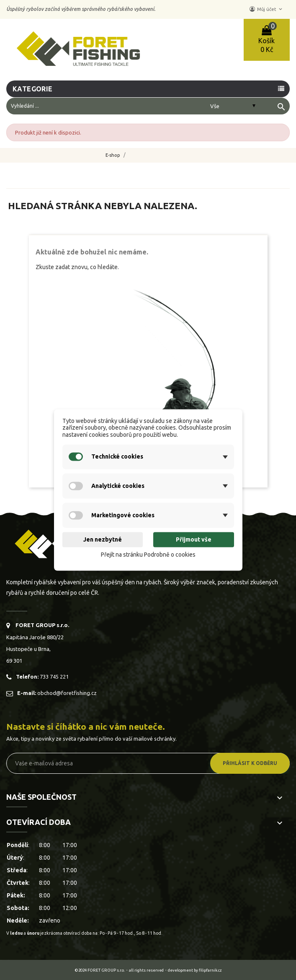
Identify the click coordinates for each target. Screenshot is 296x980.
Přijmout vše (194, 539)
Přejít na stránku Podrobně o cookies (148, 555)
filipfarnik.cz (210, 970)
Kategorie (33, 89)
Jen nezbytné (103, 539)
